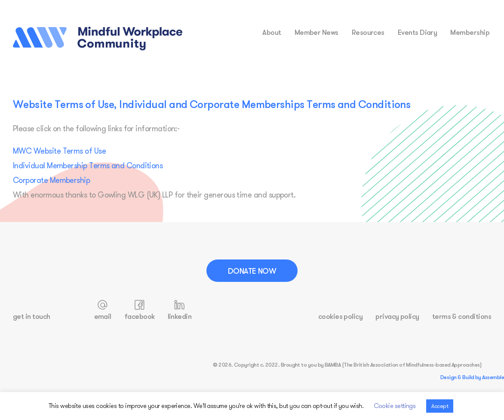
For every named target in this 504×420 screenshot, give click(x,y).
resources (368, 32)
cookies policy (340, 316)
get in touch (32, 316)
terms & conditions (462, 316)
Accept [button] (440, 406)
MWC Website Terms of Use (59, 151)
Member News (317, 32)
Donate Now (252, 271)
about (272, 32)
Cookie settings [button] (395, 406)
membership (470, 32)
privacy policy (397, 316)
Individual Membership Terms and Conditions (88, 165)
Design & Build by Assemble (472, 377)
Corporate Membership (51, 180)
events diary (418, 32)
